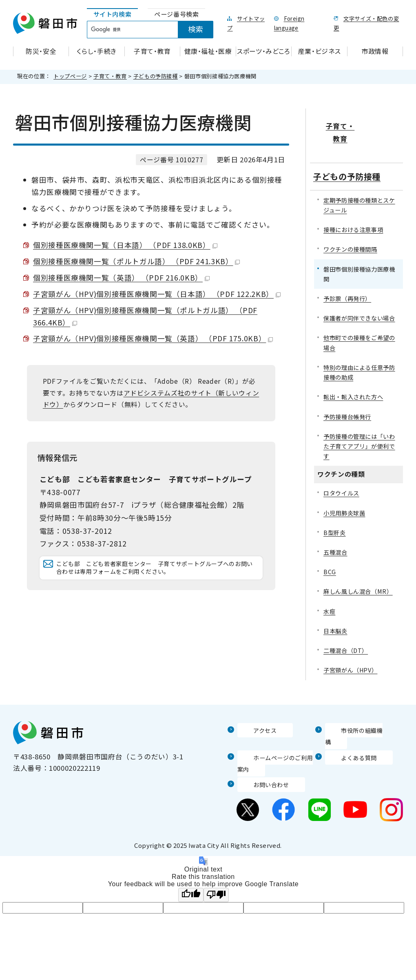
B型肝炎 (335, 507)
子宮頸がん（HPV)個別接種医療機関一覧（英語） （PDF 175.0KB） (153, 338)
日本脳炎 (335, 605)
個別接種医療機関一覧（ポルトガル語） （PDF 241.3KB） (136, 261)
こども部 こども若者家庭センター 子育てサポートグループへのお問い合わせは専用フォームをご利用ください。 (157, 582)
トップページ (70, 76)
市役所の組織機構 (354, 704)
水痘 (329, 585)
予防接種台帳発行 (347, 391)
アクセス (252, 704)
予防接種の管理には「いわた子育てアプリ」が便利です (359, 420)
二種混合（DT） (346, 625)
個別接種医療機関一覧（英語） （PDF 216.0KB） (121, 278)
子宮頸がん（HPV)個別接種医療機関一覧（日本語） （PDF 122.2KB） (157, 294)
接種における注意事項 (353, 204)
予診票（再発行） (347, 273)
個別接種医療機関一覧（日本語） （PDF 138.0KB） (125, 245)
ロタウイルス (341, 468)
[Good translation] (191, 857)
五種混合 (335, 526)
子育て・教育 (110, 76)
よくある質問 (347, 720)
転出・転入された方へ (353, 371)
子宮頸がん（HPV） (350, 645)
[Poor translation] (216, 857)
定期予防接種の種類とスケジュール (359, 179)
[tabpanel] (155, 30)
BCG (330, 546)
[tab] (113, 14)
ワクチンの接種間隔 (350, 224)
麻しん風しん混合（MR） (358, 566)
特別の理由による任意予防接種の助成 (359, 346)
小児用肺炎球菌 (344, 487)
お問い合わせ (259, 747)
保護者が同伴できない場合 (359, 292)
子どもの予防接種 (156, 76)
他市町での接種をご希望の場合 (359, 317)
